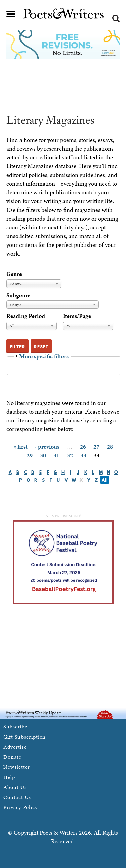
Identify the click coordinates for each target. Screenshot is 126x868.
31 (56, 455)
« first (20, 446)
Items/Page (77, 316)
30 (43, 455)
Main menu (11, 14)
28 (110, 446)
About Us (15, 787)
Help (9, 777)
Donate (12, 757)
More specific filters (44, 356)
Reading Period (26, 316)
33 (83, 455)
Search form (116, 18)
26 (83, 446)
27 (96, 446)
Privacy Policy (20, 807)
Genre (14, 274)
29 (30, 455)
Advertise (15, 747)
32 (70, 455)
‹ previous (47, 446)
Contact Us (17, 797)
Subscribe (15, 727)
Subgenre (18, 295)
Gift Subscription (25, 737)
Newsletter (17, 767)
